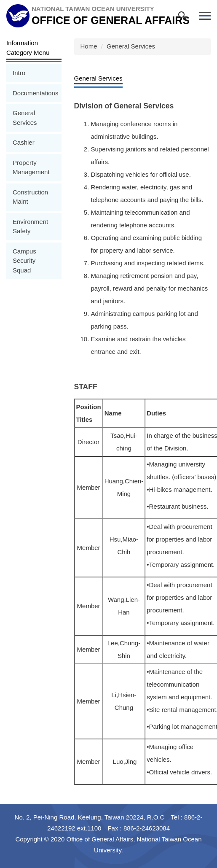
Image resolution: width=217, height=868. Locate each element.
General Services (131, 46)
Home (89, 46)
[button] (184, 17)
